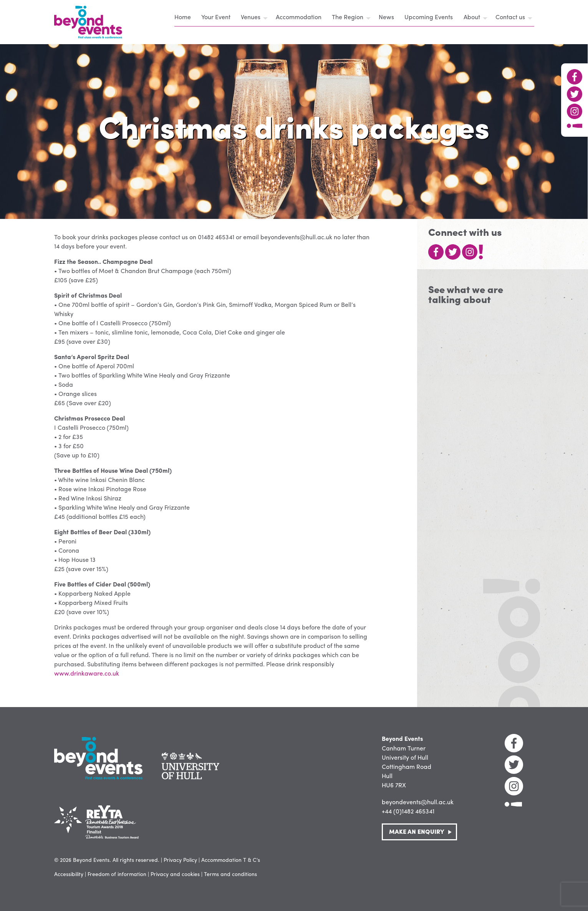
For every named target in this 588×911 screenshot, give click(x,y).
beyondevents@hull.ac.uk (418, 802)
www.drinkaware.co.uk (87, 673)
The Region (348, 17)
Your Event (216, 17)
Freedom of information (117, 874)
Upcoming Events (429, 17)
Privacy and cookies (175, 874)
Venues (251, 17)
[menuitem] (185, 18)
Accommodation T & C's (231, 860)
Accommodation (299, 17)
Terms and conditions (230, 874)
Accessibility (69, 874)
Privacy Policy (180, 860)
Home (183, 17)
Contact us (510, 17)
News (386, 17)
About (472, 17)
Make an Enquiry (417, 831)
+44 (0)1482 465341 (408, 811)
